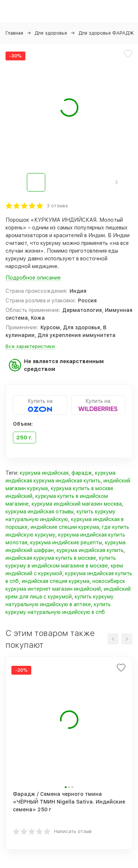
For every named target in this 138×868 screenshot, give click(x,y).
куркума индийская (44, 473)
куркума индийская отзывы (40, 512)
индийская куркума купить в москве (51, 558)
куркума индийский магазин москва (77, 504)
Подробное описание (33, 278)
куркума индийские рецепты (66, 542)
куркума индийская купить (90, 550)
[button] (116, 182)
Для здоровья (51, 33)
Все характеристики (30, 346)
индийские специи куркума (65, 527)
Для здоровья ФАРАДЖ (106, 33)
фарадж (82, 473)
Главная (14, 33)
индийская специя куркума (56, 581)
